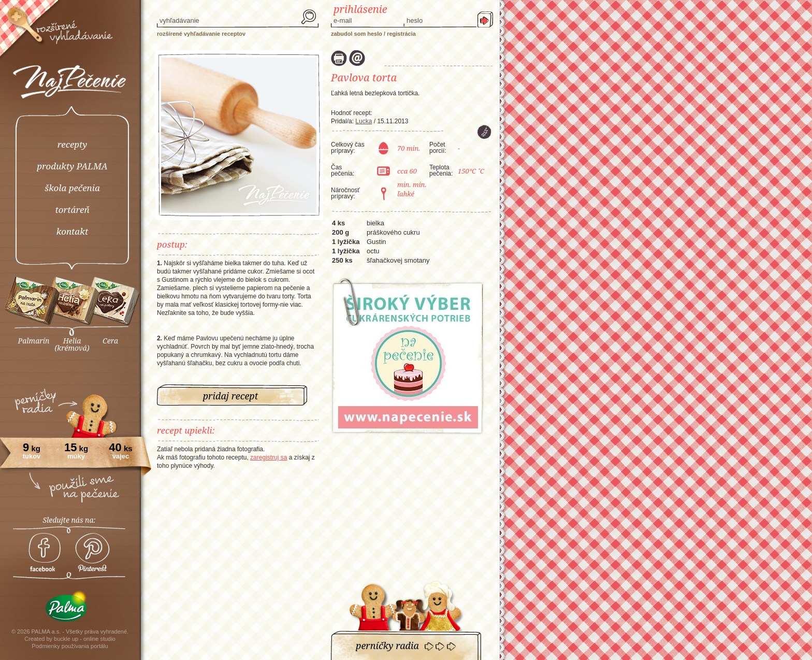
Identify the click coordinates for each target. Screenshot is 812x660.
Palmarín (34, 341)
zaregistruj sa (269, 457)
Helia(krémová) (72, 344)
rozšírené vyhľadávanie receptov (201, 34)
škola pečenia (72, 188)
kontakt (72, 231)
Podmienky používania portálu (70, 646)
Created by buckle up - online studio (70, 639)
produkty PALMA (72, 166)
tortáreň (72, 210)
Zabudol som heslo (357, 34)
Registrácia (401, 34)
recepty (72, 144)
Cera (110, 341)
